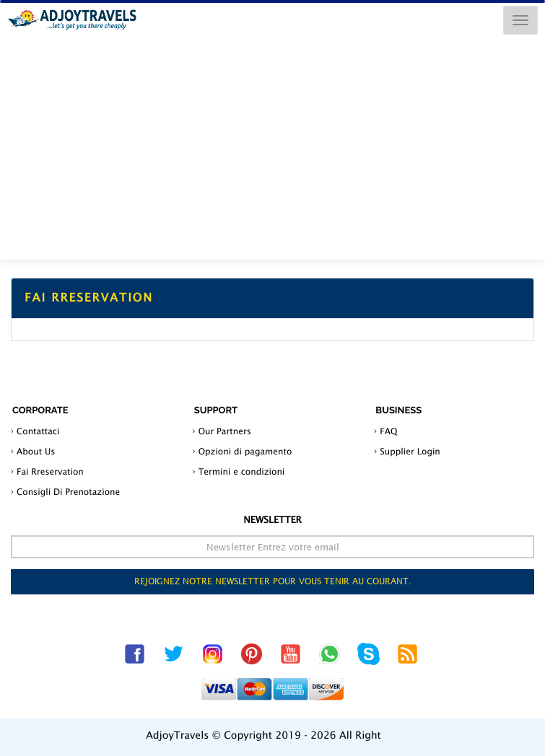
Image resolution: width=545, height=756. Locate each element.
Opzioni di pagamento (245, 451)
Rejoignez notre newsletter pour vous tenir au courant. (273, 581)
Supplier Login (410, 451)
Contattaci (38, 431)
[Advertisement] (272, 151)
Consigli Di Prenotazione (68, 492)
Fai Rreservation (50, 471)
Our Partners (225, 431)
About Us (36, 451)
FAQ (388, 431)
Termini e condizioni (242, 471)
